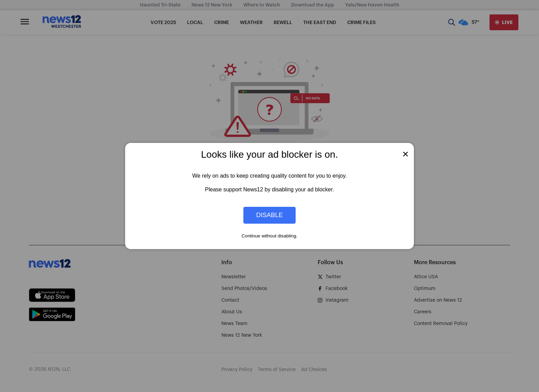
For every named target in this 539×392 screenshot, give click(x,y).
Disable (269, 215)
